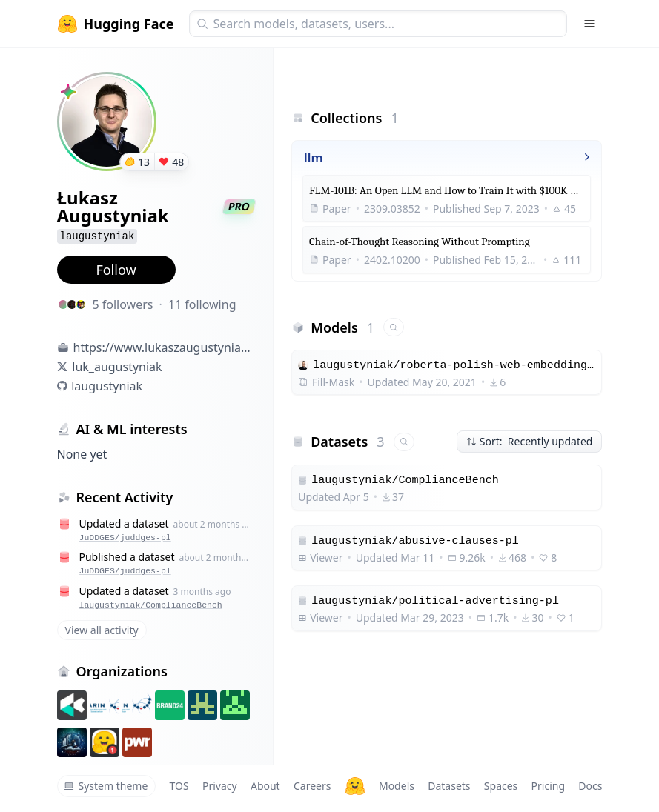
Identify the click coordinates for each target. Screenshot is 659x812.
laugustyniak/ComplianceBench (151, 605)
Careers (312, 786)
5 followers (123, 304)
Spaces (501, 786)
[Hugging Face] (355, 786)
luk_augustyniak (117, 367)
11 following (202, 304)
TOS (179, 786)
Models (397, 786)
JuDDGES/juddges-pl (125, 538)
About (265, 786)
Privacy (220, 786)
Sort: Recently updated (530, 441)
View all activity (102, 630)
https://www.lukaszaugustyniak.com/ (165, 347)
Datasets (449, 786)
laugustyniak (107, 386)
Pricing (548, 786)
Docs (590, 786)
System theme (106, 786)
